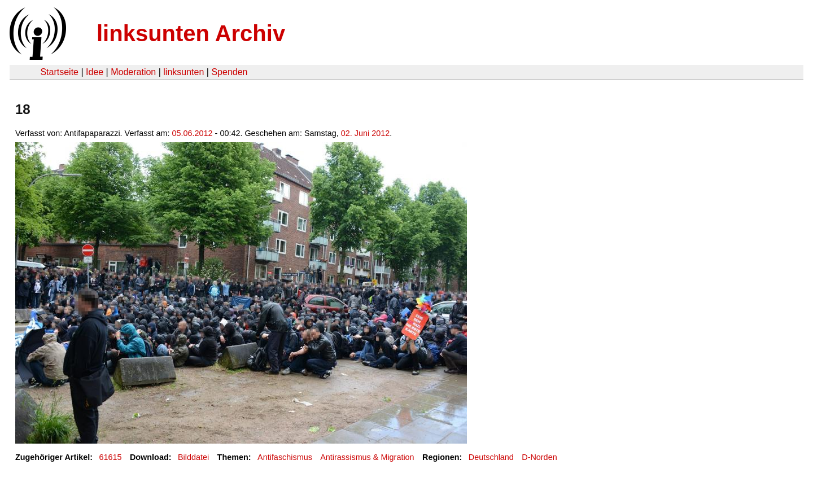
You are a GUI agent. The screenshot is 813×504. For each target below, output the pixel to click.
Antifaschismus (285, 457)
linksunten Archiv (191, 33)
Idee (95, 72)
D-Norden (539, 457)
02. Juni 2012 (365, 133)
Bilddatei (193, 457)
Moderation (133, 72)
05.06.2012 (193, 133)
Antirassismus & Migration (367, 457)
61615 (111, 457)
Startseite (59, 72)
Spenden (229, 72)
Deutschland (491, 457)
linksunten (183, 72)
